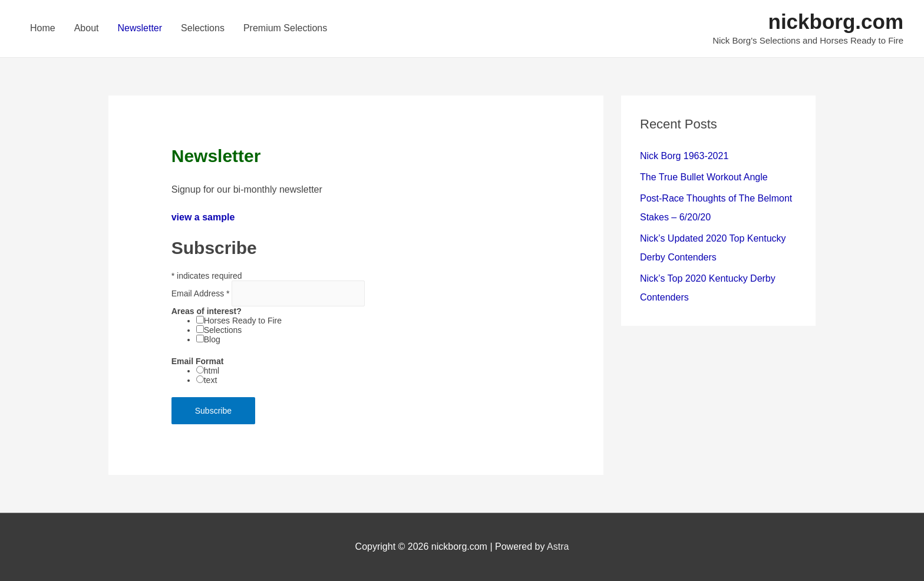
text (211, 380)
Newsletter (140, 28)
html (212, 371)
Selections (203, 28)
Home (43, 28)
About (87, 28)
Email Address (202, 293)
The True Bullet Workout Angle (704, 177)
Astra (558, 547)
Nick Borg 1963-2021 (684, 156)
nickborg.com (836, 22)
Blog (212, 339)
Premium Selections (285, 28)
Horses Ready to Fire (243, 321)
